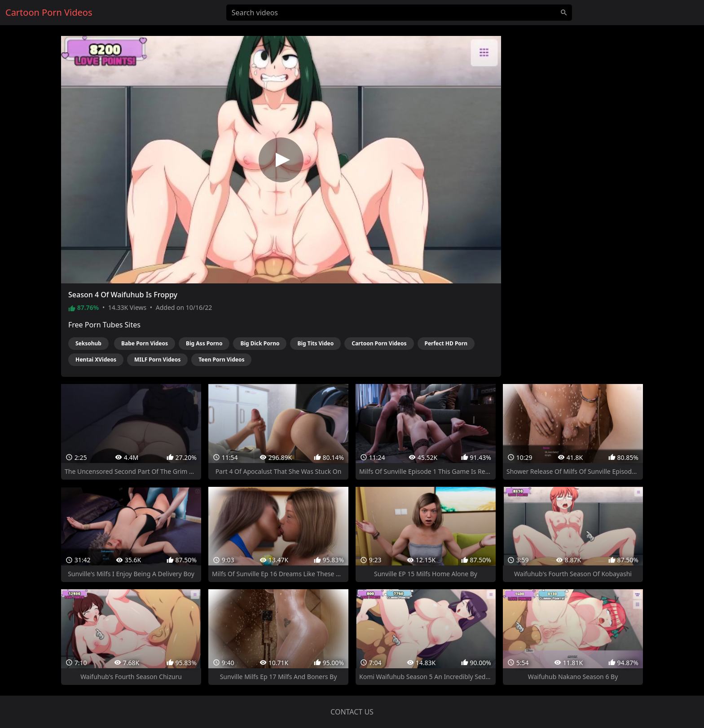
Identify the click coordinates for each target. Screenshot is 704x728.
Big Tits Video (315, 343)
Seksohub (88, 343)
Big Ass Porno (204, 343)
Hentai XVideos (96, 360)
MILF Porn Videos (157, 360)
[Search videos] (399, 13)
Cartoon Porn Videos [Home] (49, 12)
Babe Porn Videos (145, 343)
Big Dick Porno (260, 343)
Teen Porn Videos (221, 360)
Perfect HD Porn (446, 343)
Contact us (352, 712)
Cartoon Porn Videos (379, 343)
